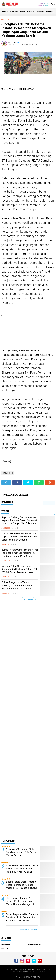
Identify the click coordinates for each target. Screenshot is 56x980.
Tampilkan (49, 503)
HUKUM (22, 11)
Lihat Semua (28, 600)
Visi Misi (23, 969)
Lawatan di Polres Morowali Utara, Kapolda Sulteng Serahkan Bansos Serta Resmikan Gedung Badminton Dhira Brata (20, 538)
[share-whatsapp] (39, 483)
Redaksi (31, 969)
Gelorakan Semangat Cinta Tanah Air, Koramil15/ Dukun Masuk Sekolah (21, 852)
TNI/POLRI (8, 20)
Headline (40, 11)
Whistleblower (12, 969)
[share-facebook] (17, 483)
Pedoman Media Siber (20, 972)
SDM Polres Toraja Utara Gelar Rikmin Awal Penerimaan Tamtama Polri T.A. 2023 (22, 869)
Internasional (35, 945)
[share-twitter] (28, 483)
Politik (5, 948)
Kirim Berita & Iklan (38, 972)
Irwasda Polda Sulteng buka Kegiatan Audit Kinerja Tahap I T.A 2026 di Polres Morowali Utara (19, 569)
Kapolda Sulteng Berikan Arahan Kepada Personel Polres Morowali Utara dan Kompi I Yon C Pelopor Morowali (19, 522)
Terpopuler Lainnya (28, 929)
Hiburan (49, 11)
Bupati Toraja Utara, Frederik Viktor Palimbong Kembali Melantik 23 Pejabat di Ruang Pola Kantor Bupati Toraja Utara (20, 554)
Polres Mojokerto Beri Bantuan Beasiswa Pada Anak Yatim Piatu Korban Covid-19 (22, 917)
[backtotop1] (53, 977)
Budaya (5, 11)
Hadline (31, 11)
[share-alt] (6, 483)
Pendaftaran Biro (43, 969)
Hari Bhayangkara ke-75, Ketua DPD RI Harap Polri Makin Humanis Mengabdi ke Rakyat (21, 903)
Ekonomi (14, 11)
